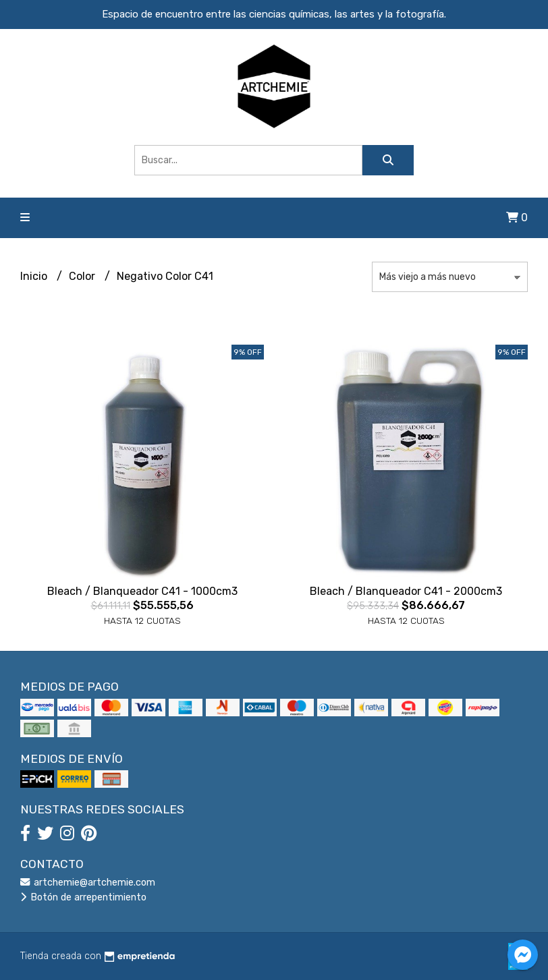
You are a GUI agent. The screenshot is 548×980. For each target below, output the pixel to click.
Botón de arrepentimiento (83, 897)
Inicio (35, 276)
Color (83, 276)
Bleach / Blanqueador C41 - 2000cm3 (406, 591)
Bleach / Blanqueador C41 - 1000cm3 (142, 591)
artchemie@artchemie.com (88, 883)
